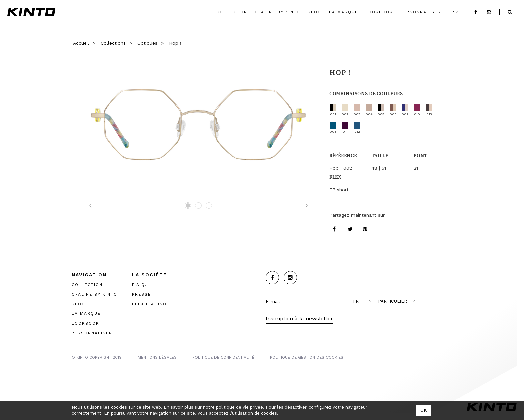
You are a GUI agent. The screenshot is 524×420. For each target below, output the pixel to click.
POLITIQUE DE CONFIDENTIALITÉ (223, 357)
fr (452, 12)
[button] (364, 301)
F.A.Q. (139, 284)
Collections (113, 43)
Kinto (31, 12)
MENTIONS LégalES (157, 357)
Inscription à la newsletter (299, 318)
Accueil (81, 43)
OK (424, 410)
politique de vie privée (239, 407)
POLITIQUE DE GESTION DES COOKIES (307, 357)
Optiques (147, 43)
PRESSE (142, 294)
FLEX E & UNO (149, 304)
